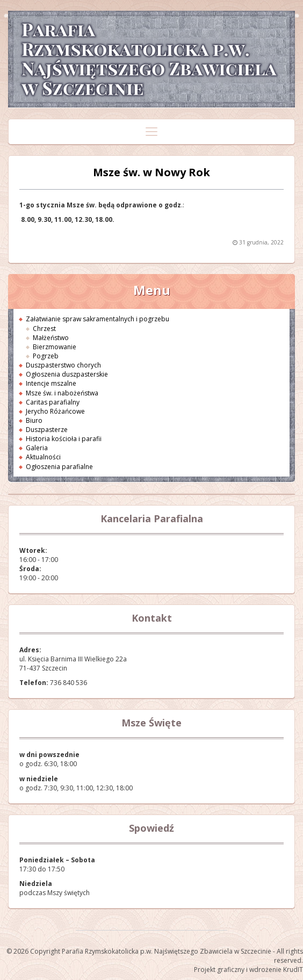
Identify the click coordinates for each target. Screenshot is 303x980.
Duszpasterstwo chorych (63, 365)
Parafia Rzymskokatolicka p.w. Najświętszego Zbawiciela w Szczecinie (148, 59)
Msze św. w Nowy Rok (151, 172)
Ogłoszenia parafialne (59, 467)
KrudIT (293, 970)
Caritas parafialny (53, 402)
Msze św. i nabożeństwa (62, 393)
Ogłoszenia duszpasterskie (67, 374)
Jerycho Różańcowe (55, 411)
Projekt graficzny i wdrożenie (238, 970)
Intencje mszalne (51, 383)
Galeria (37, 448)
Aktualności (43, 457)
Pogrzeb (46, 356)
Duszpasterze (47, 430)
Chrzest (44, 329)
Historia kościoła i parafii (64, 439)
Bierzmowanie (55, 347)
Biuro (34, 420)
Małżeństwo (51, 338)
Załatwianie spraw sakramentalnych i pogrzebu (98, 319)
